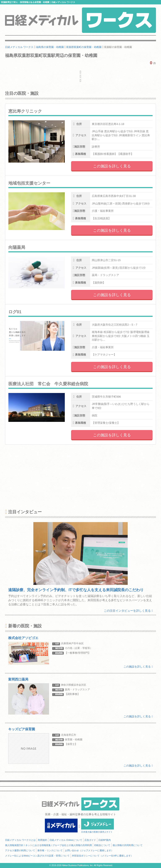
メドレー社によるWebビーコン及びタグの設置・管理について (37, 856)
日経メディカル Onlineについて (66, 840)
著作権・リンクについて (50, 850)
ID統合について (102, 845)
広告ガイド (90, 840)
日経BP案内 (105, 840)
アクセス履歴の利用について (20, 850)
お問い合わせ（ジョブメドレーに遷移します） (89, 850)
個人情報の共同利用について (128, 845)
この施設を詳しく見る (112, 166)
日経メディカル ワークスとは (20, 840)
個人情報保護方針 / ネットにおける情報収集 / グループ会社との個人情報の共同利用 (48, 845)
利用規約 (43, 840)
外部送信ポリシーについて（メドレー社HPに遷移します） (102, 856)
